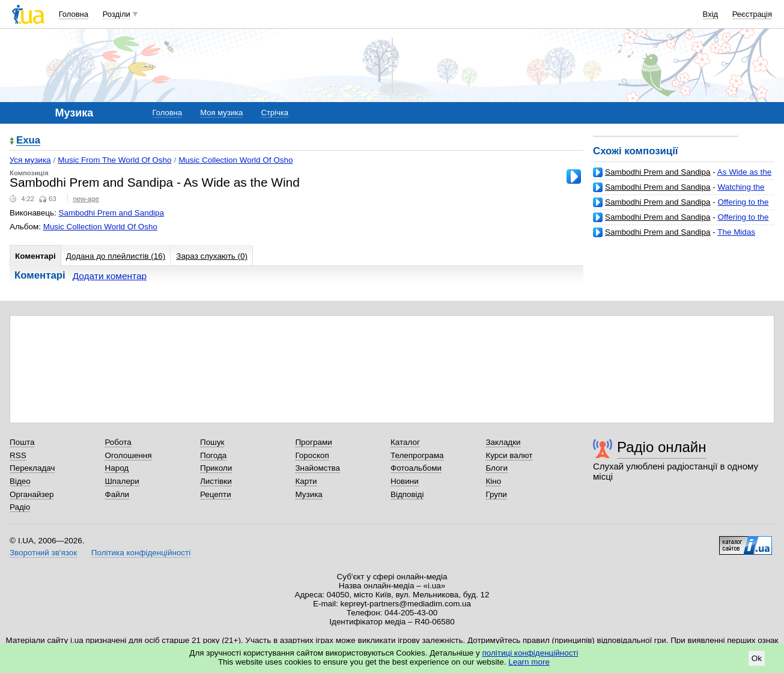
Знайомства (318, 468)
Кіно (493, 481)
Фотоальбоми (416, 468)
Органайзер (32, 494)
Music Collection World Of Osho (236, 160)
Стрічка (274, 113)
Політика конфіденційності (141, 553)
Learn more (529, 662)
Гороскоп (312, 455)
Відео (20, 481)
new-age (86, 199)
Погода (213, 455)
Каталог (405, 442)
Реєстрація (752, 14)
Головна (74, 14)
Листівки (216, 481)
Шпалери (122, 481)
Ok (757, 658)
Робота (118, 442)
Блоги (497, 468)
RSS (18, 455)
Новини (405, 481)
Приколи (216, 468)
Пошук (212, 442)
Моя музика (221, 113)
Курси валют (509, 455)
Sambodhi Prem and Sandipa (658, 172)
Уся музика (30, 160)
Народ (117, 468)
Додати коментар (110, 276)
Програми (313, 442)
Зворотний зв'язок (43, 553)
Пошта (22, 442)
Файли (117, 494)
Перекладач (32, 468)
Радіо (20, 507)
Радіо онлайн (662, 447)
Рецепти (216, 494)
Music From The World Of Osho (114, 160)
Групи (496, 494)
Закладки (503, 442)
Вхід (711, 14)
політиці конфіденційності (530, 653)
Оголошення (128, 455)
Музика (308, 494)
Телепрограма (417, 455)
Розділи (117, 14)
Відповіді (407, 494)
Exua (28, 141)
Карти (306, 481)
